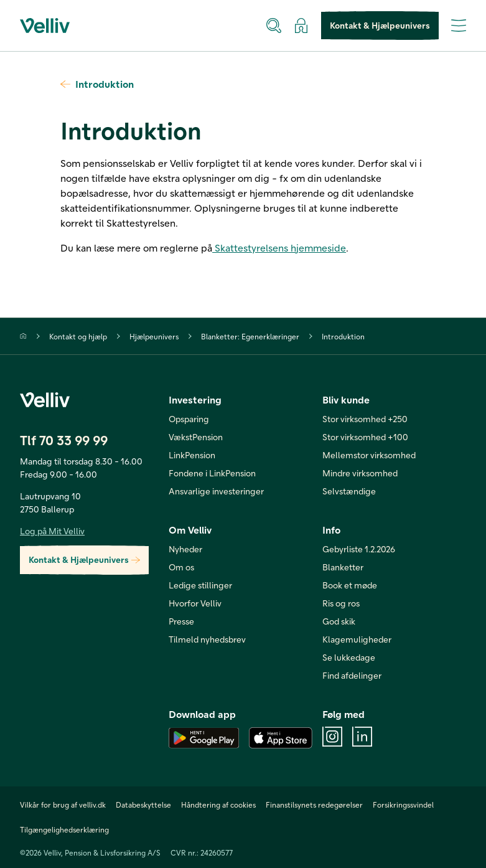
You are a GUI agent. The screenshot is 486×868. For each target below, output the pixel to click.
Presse (181, 621)
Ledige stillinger (200, 585)
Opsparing (189, 419)
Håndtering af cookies (218, 804)
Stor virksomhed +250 (365, 419)
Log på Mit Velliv (52, 531)
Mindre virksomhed (360, 473)
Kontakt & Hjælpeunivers (380, 26)
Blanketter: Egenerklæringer (250, 336)
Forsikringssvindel (403, 804)
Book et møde (350, 585)
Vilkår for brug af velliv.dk (63, 804)
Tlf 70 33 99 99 (64, 440)
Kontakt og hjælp (78, 336)
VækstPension (196, 437)
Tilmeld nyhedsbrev (207, 639)
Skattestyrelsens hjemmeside (279, 248)
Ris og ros (341, 603)
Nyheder (185, 549)
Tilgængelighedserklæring (64, 829)
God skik (339, 621)
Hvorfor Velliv (195, 603)
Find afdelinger (352, 675)
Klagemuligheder (357, 639)
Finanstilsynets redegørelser (314, 804)
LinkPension (192, 455)
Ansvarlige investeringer (216, 491)
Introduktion (97, 84)
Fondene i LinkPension (212, 473)
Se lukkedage (349, 657)
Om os (181, 567)
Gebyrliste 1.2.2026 (359, 549)
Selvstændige (349, 491)
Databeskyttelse (143, 804)
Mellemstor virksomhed (369, 455)
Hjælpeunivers (154, 336)
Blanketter (343, 567)
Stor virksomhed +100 (365, 437)
